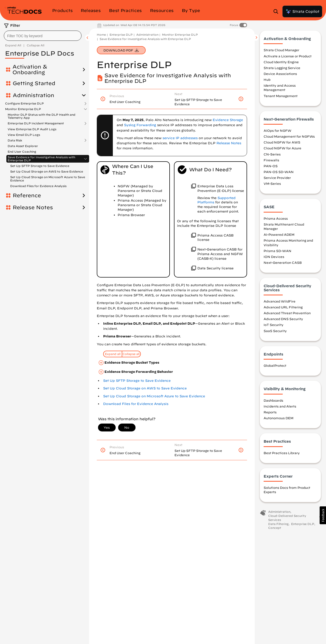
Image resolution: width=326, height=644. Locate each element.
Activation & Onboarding (30, 70)
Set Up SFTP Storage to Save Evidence (40, 166)
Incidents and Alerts (280, 406)
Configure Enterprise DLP (24, 103)
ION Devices (274, 257)
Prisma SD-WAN (277, 251)
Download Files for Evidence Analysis (38, 186)
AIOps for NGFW (277, 130)
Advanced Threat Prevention (287, 313)
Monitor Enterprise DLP (23, 109)
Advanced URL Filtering (283, 307)
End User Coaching (22, 152)
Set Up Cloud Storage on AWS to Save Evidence (47, 171)
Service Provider (277, 178)
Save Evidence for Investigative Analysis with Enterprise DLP (41, 159)
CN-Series (272, 154)
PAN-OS (271, 166)
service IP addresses (180, 138)
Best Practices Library (282, 453)
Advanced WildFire (280, 301)
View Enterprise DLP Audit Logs (32, 129)
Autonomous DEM (279, 418)
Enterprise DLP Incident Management (36, 123)
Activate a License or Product (288, 56)
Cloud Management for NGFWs (289, 136)
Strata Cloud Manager (281, 50)
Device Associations (280, 74)
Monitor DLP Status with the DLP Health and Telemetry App (42, 116)
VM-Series (272, 183)
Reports (270, 412)
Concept (275, 528)
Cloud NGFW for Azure (282, 148)
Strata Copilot (302, 11)
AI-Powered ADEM (279, 234)
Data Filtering (278, 524)
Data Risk (15, 140)
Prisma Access (276, 218)
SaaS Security (275, 331)
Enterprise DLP (121, 35)
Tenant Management (281, 96)
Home (101, 35)
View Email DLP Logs (24, 135)
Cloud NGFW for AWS (282, 142)
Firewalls (271, 160)
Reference (27, 195)
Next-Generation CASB (283, 262)
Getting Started (34, 83)
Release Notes (33, 207)
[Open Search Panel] (277, 11)
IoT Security (274, 325)
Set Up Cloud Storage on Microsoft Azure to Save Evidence (48, 179)
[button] (323, 515)
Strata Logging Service (282, 68)
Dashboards (273, 400)
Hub (267, 80)
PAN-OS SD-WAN (279, 172)
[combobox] (43, 36)
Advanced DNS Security (283, 319)
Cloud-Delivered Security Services (287, 518)
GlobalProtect (275, 365)
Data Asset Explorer (23, 146)
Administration (33, 95)
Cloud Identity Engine (281, 62)
